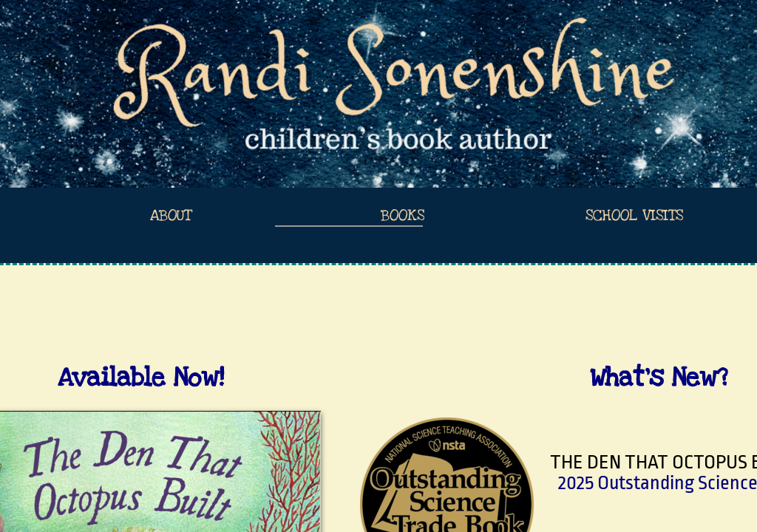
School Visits (634, 215)
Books (403, 215)
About (171, 215)
